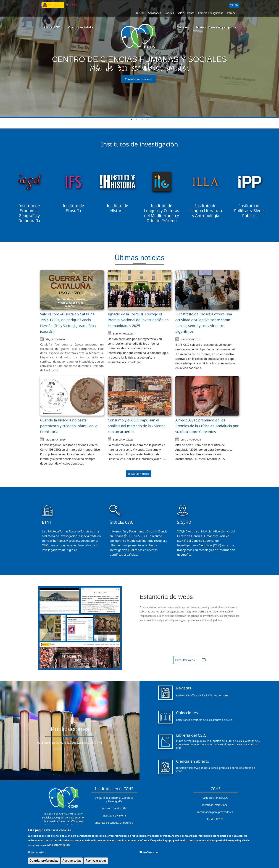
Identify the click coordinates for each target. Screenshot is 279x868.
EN (237, 5)
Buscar (140, 13)
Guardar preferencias (44, 861)
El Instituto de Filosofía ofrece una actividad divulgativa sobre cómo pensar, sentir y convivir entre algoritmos (204, 323)
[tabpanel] (139, 59)
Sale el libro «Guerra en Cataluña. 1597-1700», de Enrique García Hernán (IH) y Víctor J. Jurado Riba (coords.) (68, 323)
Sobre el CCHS (53, 27)
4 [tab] (148, 119)
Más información (59, 845)
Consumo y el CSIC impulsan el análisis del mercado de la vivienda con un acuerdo (137, 426)
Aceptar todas (72, 861)
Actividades (154, 13)
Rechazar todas (96, 861)
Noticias (169, 13)
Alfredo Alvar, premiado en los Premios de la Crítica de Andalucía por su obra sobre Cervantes (207, 426)
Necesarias (38, 852)
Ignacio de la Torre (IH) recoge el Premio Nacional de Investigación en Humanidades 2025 (138, 320)
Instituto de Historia (114, 816)
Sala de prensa (186, 13)
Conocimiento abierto (190, 27)
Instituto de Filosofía (114, 808)
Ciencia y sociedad (81, 27)
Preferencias (150, 852)
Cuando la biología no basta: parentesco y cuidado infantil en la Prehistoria (69, 426)
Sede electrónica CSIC (215, 798)
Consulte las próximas (139, 79)
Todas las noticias (139, 474)
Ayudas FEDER (215, 819)
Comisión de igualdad (211, 13)
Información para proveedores (215, 812)
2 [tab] (137, 119)
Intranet (232, 13)
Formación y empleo (221, 27)
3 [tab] (142, 119)
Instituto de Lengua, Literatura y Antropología (114, 824)
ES (231, 5)
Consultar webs (185, 660)
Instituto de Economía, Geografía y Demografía (114, 799)
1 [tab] (131, 119)
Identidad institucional (215, 805)
